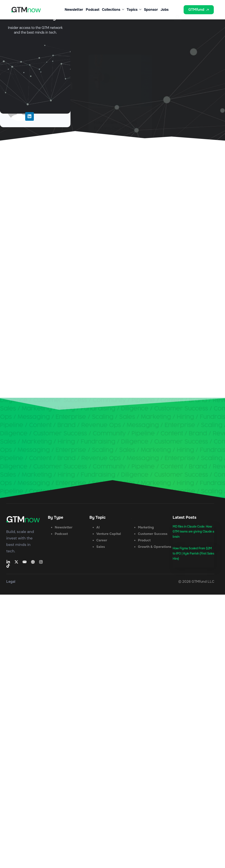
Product (144, 540)
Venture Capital (109, 534)
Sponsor (151, 10)
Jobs (165, 10)
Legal (11, 582)
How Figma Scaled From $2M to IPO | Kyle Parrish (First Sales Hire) (193, 553)
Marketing (146, 527)
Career (102, 540)
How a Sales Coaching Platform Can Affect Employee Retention (115, 128)
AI (98, 527)
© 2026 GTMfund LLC (196, 582)
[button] (178, 11)
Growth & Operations (155, 547)
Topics (134, 10)
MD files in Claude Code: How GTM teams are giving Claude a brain (193, 532)
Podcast (93, 10)
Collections (113, 10)
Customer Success (153, 534)
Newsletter (74, 10)
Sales (101, 547)
